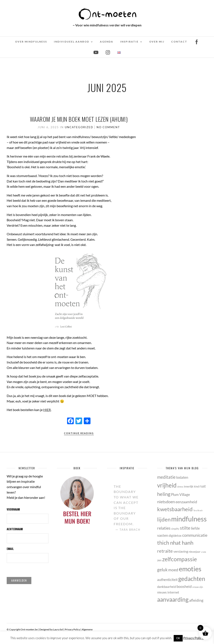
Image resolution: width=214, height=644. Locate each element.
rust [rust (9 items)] (203, 486)
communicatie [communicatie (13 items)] (195, 535)
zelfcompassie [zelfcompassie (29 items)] (180, 559)
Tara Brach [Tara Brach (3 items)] (198, 510)
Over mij (157, 42)
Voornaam (13, 509)
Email (10, 549)
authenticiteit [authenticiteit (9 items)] (167, 580)
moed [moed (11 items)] (173, 570)
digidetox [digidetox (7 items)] (175, 535)
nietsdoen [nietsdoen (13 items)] (166, 502)
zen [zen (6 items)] (159, 560)
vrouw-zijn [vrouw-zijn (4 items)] (198, 587)
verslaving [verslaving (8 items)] (181, 551)
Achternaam (15, 529)
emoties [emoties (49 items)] (190, 569)
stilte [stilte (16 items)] (185, 528)
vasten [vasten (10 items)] (163, 535)
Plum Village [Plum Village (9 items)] (180, 495)
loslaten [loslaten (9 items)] (182, 477)
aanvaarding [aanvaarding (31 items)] (173, 599)
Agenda (107, 42)
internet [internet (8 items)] (173, 592)
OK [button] (178, 638)
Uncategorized (79, 127)
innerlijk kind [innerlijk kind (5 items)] (191, 486)
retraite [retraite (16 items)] (165, 551)
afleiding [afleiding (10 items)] (196, 600)
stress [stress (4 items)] (180, 487)
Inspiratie (129, 42)
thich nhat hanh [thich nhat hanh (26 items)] (175, 543)
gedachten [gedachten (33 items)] (192, 579)
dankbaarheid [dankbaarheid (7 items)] (167, 587)
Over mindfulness (31, 42)
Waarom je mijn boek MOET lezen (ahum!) (79, 119)
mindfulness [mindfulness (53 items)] (189, 519)
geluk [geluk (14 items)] (162, 570)
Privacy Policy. (194, 638)
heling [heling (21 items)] (164, 494)
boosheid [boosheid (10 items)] (184, 586)
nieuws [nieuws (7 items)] (162, 592)
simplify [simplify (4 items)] (175, 529)
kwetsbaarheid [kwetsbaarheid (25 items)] (175, 509)
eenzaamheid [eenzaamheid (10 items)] (186, 502)
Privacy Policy (72, 629)
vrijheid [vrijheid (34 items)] (167, 485)
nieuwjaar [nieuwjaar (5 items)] (195, 552)
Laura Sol (58, 629)
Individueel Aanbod (72, 42)
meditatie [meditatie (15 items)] (166, 477)
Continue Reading (79, 433)
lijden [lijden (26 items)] (164, 519)
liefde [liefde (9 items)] (195, 528)
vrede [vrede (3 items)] (204, 552)
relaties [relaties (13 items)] (164, 528)
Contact (179, 42)
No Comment (108, 127)
